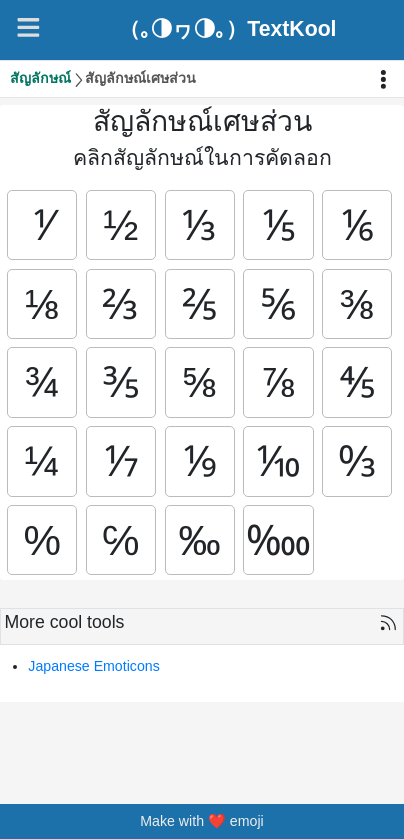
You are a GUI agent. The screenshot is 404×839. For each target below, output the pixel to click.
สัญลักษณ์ (40, 78)
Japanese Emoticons (93, 669)
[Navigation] (28, 27)
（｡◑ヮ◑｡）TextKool (227, 29)
